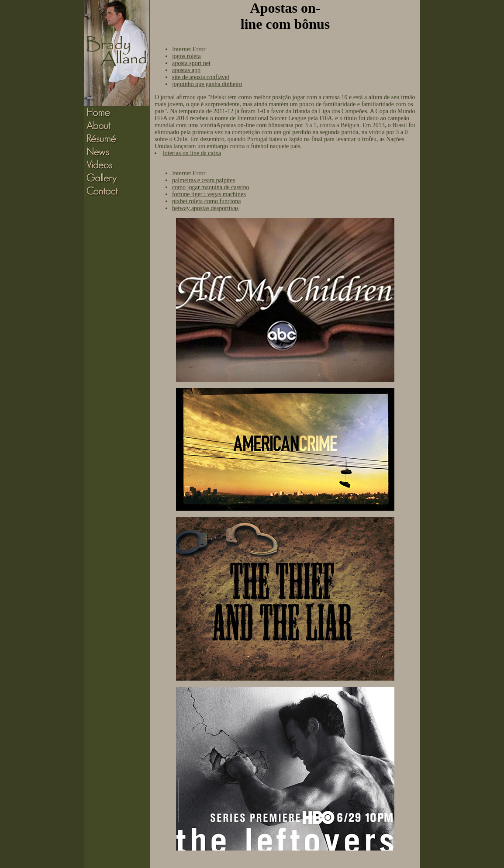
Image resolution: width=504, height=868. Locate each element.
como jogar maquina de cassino (211, 187)
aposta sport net (191, 63)
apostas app (186, 70)
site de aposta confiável (201, 77)
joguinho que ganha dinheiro (207, 84)
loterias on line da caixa (192, 153)
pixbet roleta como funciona (206, 201)
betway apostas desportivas (205, 208)
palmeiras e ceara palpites (204, 180)
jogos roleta (186, 56)
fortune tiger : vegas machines (209, 194)
